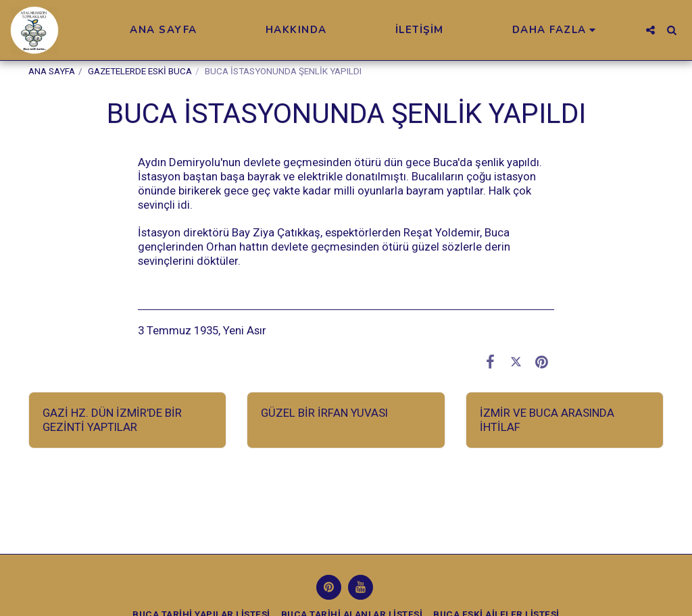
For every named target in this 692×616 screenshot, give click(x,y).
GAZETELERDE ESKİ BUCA (140, 71)
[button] (650, 30)
